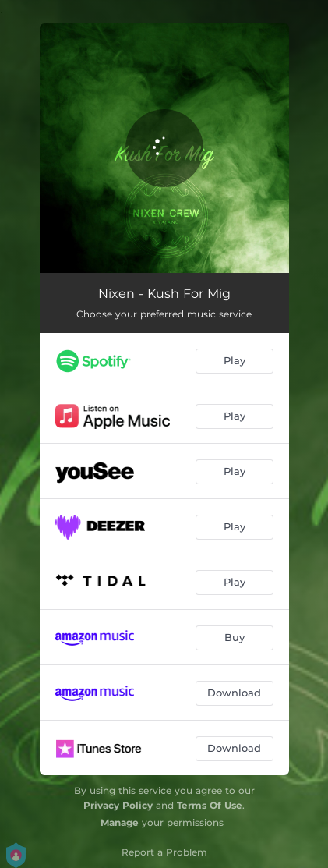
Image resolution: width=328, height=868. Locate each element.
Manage (120, 822)
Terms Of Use (210, 805)
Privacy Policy (118, 805)
